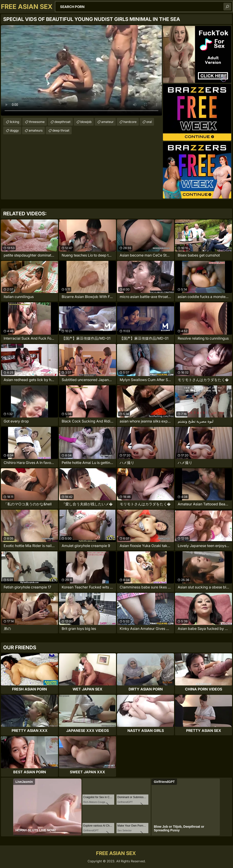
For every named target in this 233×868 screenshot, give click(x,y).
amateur (107, 122)
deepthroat (62, 122)
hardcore (130, 122)
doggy (14, 130)
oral (149, 122)
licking (14, 122)
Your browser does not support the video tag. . (81, 70)
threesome (37, 122)
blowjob (86, 122)
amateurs (36, 130)
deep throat (61, 130)
